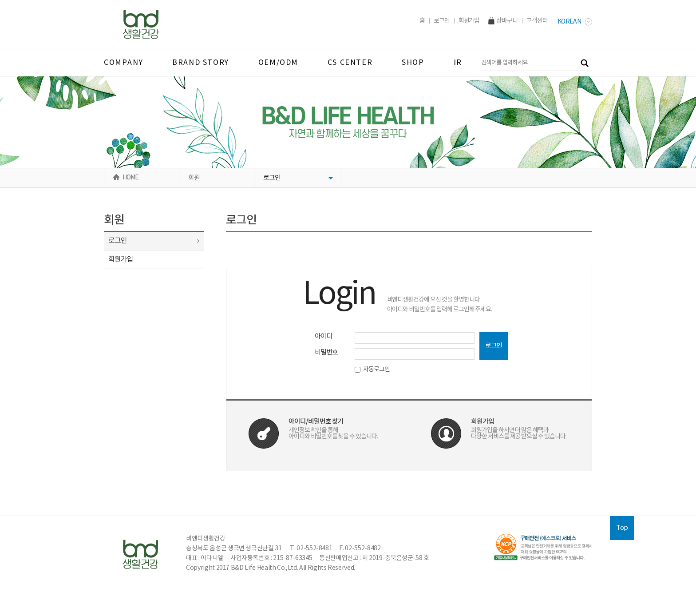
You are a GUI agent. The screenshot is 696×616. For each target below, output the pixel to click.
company (123, 63)
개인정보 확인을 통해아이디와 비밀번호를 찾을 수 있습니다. (333, 433)
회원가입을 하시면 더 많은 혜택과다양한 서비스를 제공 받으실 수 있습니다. (519, 433)
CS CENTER (350, 63)
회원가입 (469, 21)
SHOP (413, 63)
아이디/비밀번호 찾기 (316, 422)
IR (458, 63)
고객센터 (537, 21)
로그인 (442, 21)
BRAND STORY (201, 63)
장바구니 (503, 21)
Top (622, 528)
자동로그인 (372, 370)
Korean (575, 22)
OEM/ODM (278, 63)
